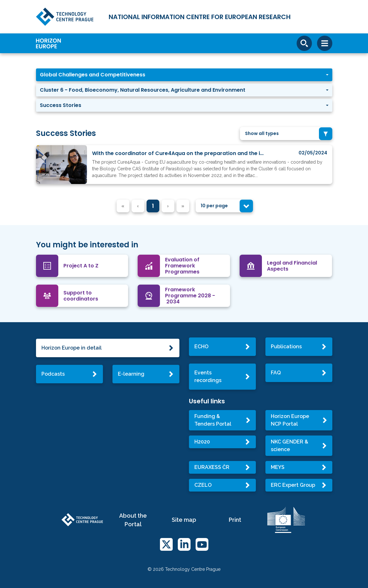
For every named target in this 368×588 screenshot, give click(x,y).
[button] (184, 75)
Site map (184, 520)
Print (235, 520)
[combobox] (286, 134)
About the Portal (133, 520)
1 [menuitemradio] (153, 206)
